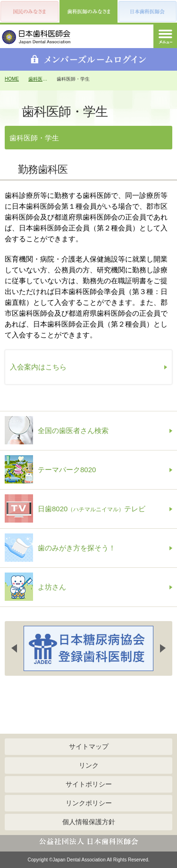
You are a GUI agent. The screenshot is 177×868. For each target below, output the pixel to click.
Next (163, 648)
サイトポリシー (89, 784)
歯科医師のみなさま (38, 79)
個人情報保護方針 (89, 822)
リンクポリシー (89, 803)
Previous (14, 648)
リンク (89, 765)
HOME (12, 79)
